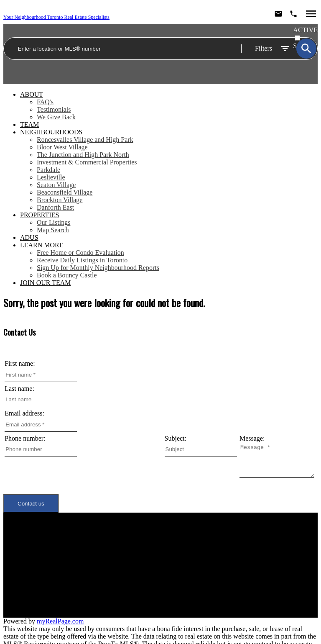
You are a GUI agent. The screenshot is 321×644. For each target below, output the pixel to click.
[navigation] (160, 189)
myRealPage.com (60, 614)
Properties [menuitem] (39, 215)
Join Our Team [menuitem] (45, 283)
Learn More (42, 245)
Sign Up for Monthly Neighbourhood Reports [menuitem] (98, 268)
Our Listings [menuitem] (53, 222)
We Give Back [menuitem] (56, 117)
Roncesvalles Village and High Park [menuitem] (85, 140)
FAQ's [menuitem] (45, 102)
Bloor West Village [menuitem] (62, 147)
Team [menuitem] (29, 124)
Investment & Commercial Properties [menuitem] (87, 162)
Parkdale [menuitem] (48, 170)
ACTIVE (305, 30)
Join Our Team (79, 571)
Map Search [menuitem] (53, 230)
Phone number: (25, 438)
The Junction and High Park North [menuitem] (83, 155)
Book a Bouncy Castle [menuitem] (67, 275)
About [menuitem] (32, 94)
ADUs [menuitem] (29, 237)
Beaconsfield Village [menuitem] (65, 192)
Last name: (19, 389)
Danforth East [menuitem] (55, 207)
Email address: (24, 413)
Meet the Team (78, 564)
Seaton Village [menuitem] (56, 185)
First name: (20, 363)
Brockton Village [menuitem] (60, 200)
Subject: (176, 438)
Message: (17, 463)
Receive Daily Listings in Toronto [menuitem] (82, 260)
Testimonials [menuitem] (54, 109)
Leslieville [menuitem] (51, 177)
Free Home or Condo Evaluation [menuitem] (80, 253)
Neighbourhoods (51, 132)
